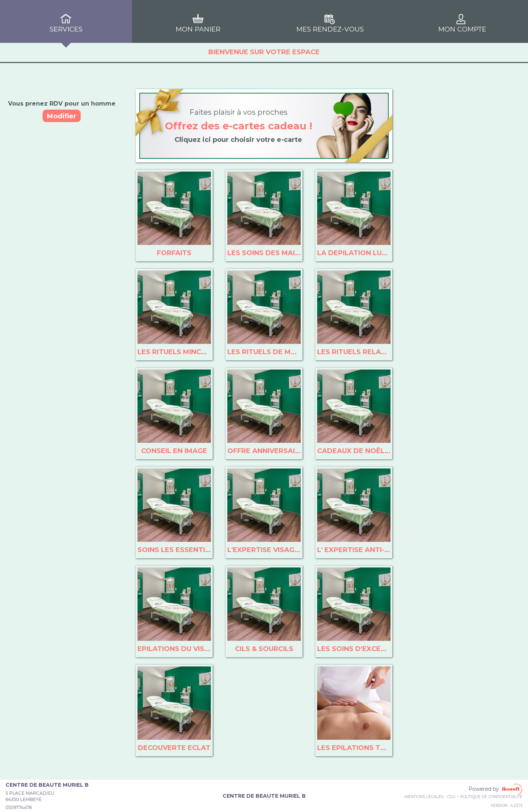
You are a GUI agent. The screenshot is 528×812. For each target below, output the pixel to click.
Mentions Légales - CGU (430, 797)
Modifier (62, 116)
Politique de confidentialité (491, 797)
